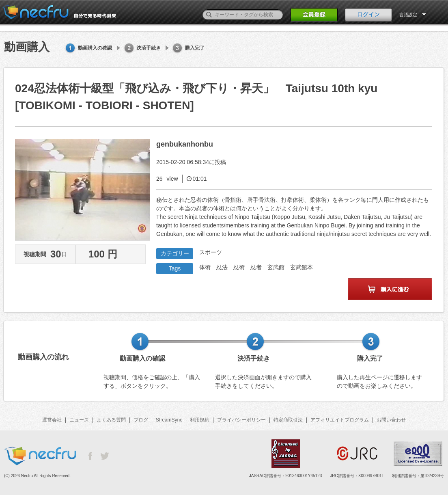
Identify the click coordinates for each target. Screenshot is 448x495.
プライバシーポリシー (241, 420)
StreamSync (169, 420)
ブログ (141, 420)
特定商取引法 (288, 420)
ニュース (79, 420)
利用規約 (200, 420)
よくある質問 (111, 420)
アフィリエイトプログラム (340, 420)
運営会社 (52, 420)
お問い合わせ (391, 420)
